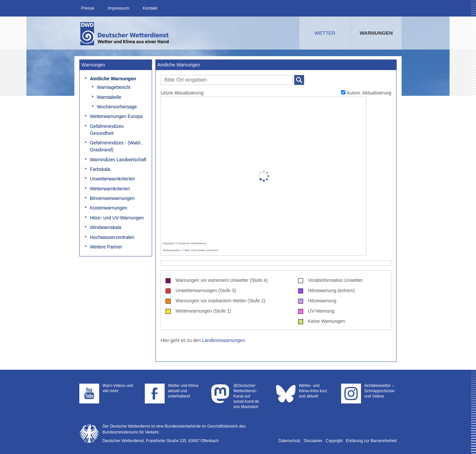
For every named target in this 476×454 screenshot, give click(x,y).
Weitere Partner (106, 247)
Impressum (118, 8)
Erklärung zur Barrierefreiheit (371, 441)
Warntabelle (109, 97)
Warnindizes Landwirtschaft (118, 160)
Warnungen (376, 33)
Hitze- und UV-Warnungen (117, 218)
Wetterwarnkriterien (110, 189)
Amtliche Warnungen (113, 79)
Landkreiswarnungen (223, 340)
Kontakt (150, 8)
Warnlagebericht (114, 87)
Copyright (334, 441)
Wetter (325, 33)
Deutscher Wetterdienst (125, 34)
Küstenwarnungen (109, 208)
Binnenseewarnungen (112, 198)
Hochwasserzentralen (112, 237)
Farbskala (100, 169)
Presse (88, 8)
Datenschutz (290, 441)
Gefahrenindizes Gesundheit (107, 130)
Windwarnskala (106, 227)
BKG (187, 250)
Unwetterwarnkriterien (112, 179)
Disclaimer (313, 441)
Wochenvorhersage (117, 107)
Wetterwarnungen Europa (116, 116)
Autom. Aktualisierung (366, 93)
